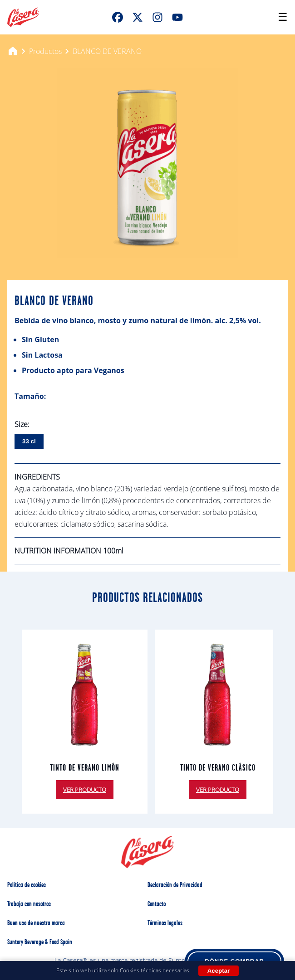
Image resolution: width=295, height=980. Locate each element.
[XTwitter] (138, 17)
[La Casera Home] (23, 17)
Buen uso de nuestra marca (36, 923)
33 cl (29, 441)
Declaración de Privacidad (175, 885)
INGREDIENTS (37, 477)
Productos (45, 51)
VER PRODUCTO (85, 790)
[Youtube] (177, 17)
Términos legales (165, 923)
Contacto (157, 904)
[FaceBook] (118, 17)
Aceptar (219, 971)
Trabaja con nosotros (29, 904)
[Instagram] (157, 17)
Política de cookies (27, 885)
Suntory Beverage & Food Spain (40, 942)
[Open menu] (283, 17)
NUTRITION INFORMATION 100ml (69, 551)
